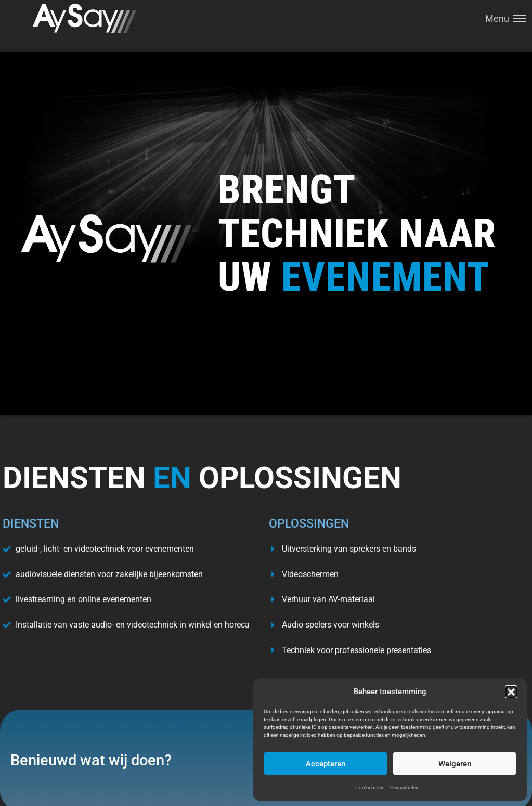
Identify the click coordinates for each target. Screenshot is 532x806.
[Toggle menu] (502, 18)
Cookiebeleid (370, 788)
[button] (511, 692)
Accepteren (326, 764)
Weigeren (455, 764)
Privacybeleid (405, 788)
